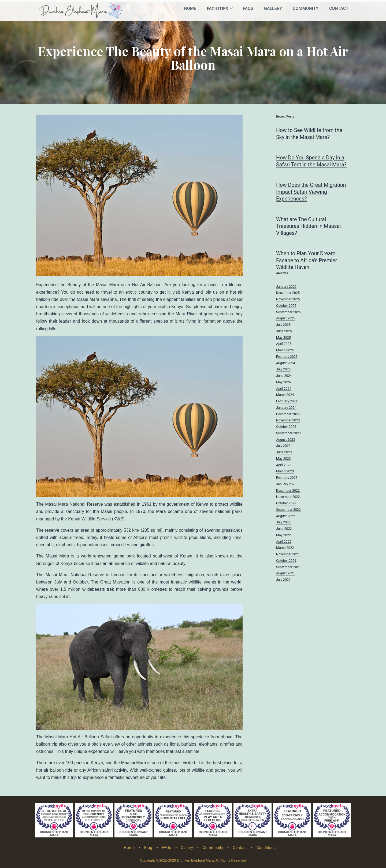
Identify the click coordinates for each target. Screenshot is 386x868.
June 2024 (284, 376)
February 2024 (287, 402)
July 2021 (283, 580)
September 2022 (288, 510)
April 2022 (284, 542)
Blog (148, 846)
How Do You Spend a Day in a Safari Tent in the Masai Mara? (312, 160)
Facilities (218, 9)
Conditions (266, 846)
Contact (339, 8)
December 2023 (288, 415)
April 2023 (284, 466)
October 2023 (286, 427)
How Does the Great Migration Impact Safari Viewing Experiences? (312, 191)
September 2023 (288, 434)
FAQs (248, 8)
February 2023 (287, 478)
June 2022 (284, 529)
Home (190, 8)
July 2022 (283, 523)
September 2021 (288, 568)
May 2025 (283, 338)
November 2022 (288, 497)
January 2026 (286, 287)
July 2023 (283, 446)
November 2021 (288, 555)
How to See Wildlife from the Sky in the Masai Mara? (310, 132)
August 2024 (286, 364)
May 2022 (283, 536)
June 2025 (284, 332)
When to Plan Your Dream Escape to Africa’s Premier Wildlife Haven (307, 261)
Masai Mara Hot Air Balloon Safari (79, 735)
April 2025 (284, 344)
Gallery (273, 8)
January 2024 (286, 408)
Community (306, 8)
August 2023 (286, 440)
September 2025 (288, 313)
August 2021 (286, 574)
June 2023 (284, 453)
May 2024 (283, 383)
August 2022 (286, 517)
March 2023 (285, 472)
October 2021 (286, 561)
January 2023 (286, 485)
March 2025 (285, 351)
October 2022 (286, 504)
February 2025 (287, 357)
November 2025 (288, 300)
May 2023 (283, 459)
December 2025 (288, 293)
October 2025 (286, 306)
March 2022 (285, 548)
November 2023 (288, 421)
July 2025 (283, 325)
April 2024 (284, 389)
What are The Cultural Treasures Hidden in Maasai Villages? (309, 226)
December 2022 (288, 491)
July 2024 (283, 370)
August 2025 (286, 319)
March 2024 (285, 395)
